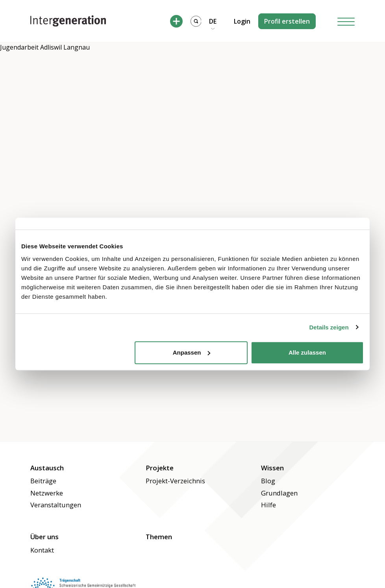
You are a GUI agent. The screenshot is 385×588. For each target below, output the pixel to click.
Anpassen (192, 352)
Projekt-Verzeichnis (175, 481)
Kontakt (42, 550)
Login (242, 21)
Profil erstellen (287, 21)
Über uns (44, 537)
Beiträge (43, 481)
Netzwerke (47, 493)
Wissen (272, 468)
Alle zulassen (307, 352)
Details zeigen (329, 327)
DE (213, 21)
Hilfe (268, 505)
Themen (159, 537)
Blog (268, 481)
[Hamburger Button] (346, 21)
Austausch (47, 468)
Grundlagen (279, 493)
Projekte (160, 468)
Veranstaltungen (56, 505)
